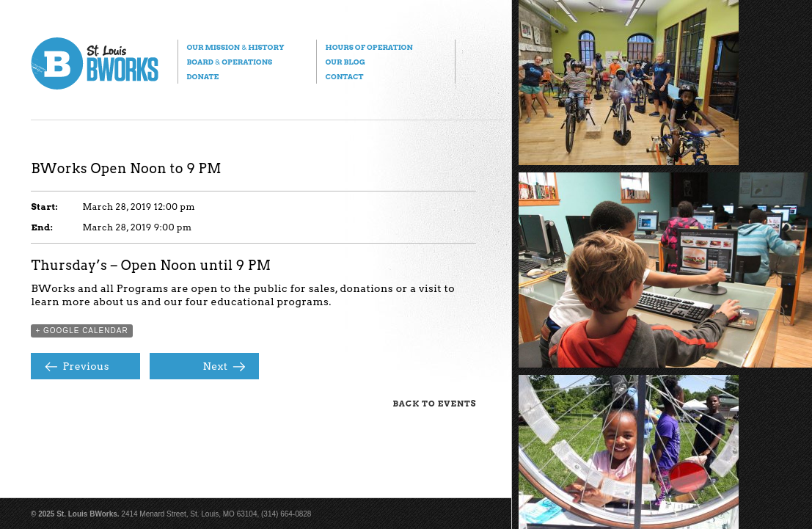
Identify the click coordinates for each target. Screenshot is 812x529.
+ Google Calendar (81, 331)
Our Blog (345, 62)
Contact (344, 76)
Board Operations (229, 62)
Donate (202, 76)
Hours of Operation (369, 47)
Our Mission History (235, 47)
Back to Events (434, 404)
